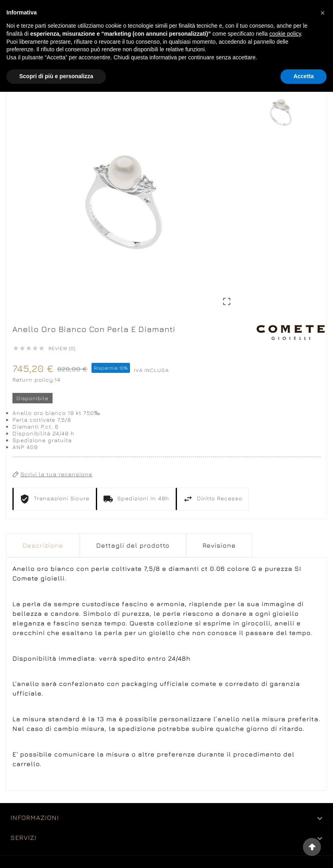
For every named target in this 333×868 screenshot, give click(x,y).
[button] (323, 13)
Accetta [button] (304, 76)
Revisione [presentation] (219, 545)
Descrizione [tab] (43, 545)
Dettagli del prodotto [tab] (133, 545)
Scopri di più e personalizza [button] (56, 76)
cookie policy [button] (285, 34)
